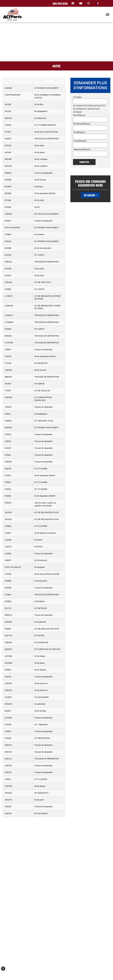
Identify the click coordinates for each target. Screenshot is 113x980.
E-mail (80, 141)
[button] (107, 15)
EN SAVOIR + (90, 195)
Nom (79, 115)
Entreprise (82, 124)
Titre (79, 132)
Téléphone (82, 150)
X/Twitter (77, 97)
